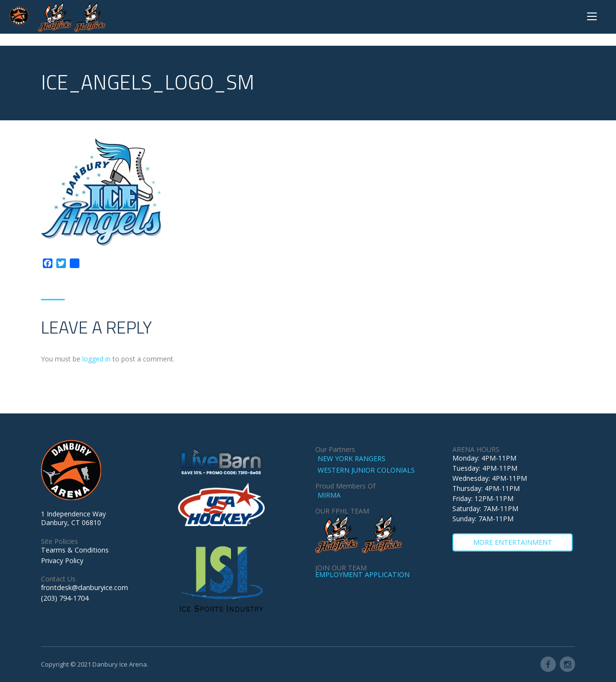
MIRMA (329, 495)
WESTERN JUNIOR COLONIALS (366, 470)
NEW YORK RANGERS (352, 458)
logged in (96, 359)
